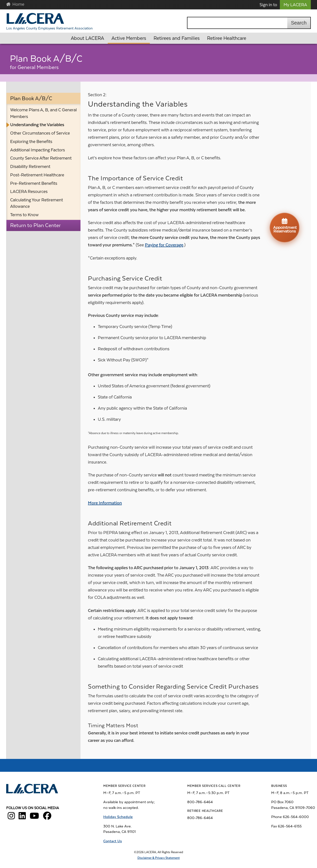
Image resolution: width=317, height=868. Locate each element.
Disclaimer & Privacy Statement (159, 858)
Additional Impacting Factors (38, 150)
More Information (105, 503)
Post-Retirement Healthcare (37, 175)
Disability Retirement (30, 166)
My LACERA (295, 5)
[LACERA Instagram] (11, 818)
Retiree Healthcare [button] (227, 38)
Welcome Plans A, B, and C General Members (43, 113)
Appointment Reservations (285, 225)
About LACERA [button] (87, 38)
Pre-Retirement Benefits (34, 183)
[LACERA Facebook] (47, 818)
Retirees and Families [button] (177, 38)
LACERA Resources (29, 191)
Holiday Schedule (118, 817)
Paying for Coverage (164, 245)
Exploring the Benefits (31, 141)
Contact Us (113, 841)
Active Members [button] (129, 38)
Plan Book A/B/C (31, 98)
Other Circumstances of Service (40, 133)
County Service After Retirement (41, 158)
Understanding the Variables (37, 125)
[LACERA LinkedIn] (22, 818)
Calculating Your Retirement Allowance (37, 203)
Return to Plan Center (35, 225)
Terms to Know (24, 215)
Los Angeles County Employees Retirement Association (49, 28)
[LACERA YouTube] (34, 818)
